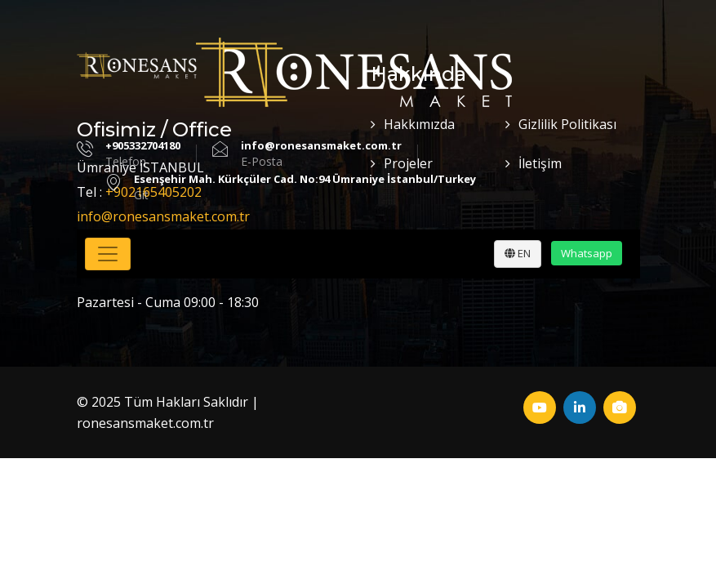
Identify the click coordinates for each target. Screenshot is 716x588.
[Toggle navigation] (108, 254)
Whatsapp (587, 253)
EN (518, 253)
